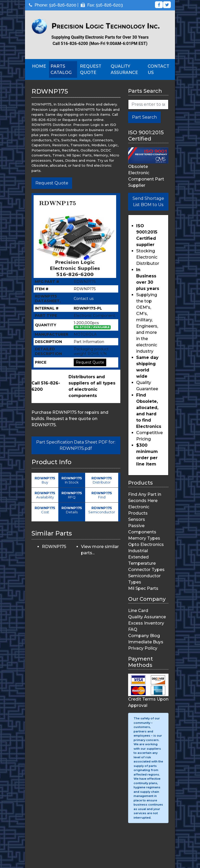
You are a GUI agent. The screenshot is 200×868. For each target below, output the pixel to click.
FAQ (133, 629)
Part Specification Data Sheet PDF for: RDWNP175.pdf (76, 445)
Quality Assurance (124, 69)
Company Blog (144, 636)
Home (39, 66)
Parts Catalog (61, 69)
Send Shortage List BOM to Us (148, 202)
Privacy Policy (143, 648)
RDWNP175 (54, 547)
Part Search (144, 117)
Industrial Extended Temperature (142, 557)
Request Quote (91, 69)
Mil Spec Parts (143, 588)
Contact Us (158, 69)
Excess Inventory (146, 623)
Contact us (84, 299)
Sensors (137, 519)
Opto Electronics (146, 544)
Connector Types (146, 570)
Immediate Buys (146, 642)
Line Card (138, 611)
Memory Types (144, 538)
